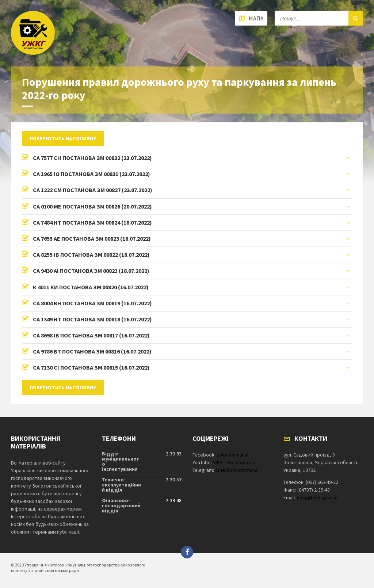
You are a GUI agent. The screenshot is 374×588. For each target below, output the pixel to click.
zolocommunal (232, 455)
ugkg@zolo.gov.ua (317, 497)
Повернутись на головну (63, 138)
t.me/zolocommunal (237, 470)
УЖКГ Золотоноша (234, 462)
